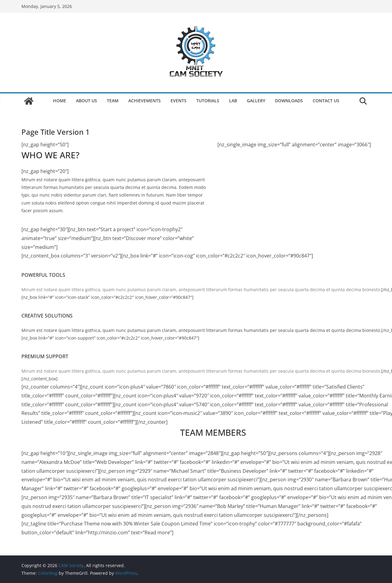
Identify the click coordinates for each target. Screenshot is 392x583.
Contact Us (326, 101)
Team (113, 101)
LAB (233, 101)
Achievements (145, 101)
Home (60, 101)
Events (179, 101)
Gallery (256, 101)
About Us (87, 101)
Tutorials (208, 101)
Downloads (289, 101)
